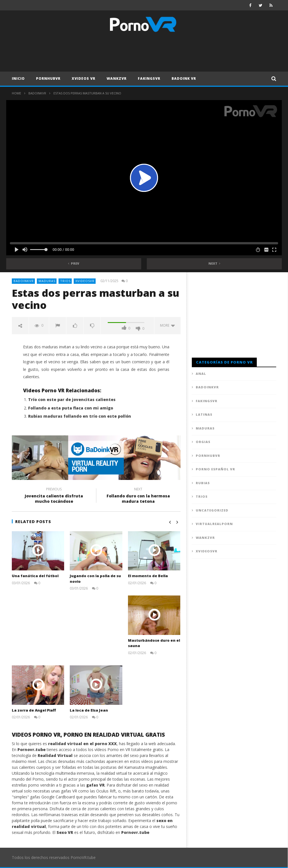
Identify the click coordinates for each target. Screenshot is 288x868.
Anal (201, 374)
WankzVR (117, 78)
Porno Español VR (215, 469)
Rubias (203, 483)
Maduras (47, 281)
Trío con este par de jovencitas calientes (72, 399)
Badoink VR (184, 78)
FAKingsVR (149, 78)
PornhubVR (48, 78)
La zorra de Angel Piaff (34, 710)
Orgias (203, 442)
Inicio (18, 78)
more (167, 325)
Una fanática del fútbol (35, 576)
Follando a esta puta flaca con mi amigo (71, 408)
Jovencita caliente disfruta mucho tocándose (54, 496)
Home (16, 93)
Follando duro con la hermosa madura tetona (138, 496)
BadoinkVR (37, 93)
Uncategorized (212, 510)
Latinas (204, 414)
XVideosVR (85, 281)
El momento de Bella (148, 576)
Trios (65, 281)
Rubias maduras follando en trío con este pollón (80, 416)
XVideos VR (84, 78)
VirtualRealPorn (214, 524)
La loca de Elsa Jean (89, 710)
